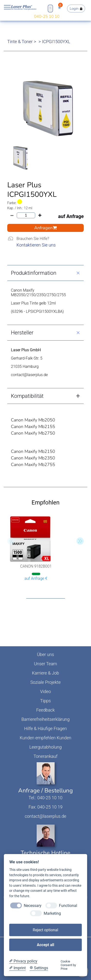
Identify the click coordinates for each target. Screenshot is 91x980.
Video (45, 691)
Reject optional (45, 930)
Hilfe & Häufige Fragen (46, 728)
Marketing (52, 913)
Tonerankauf (45, 756)
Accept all (45, 945)
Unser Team (45, 664)
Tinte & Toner (20, 42)
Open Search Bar (50, 8)
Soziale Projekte (45, 682)
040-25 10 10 (47, 16)
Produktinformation (34, 273)
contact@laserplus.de (45, 816)
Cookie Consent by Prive (68, 965)
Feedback (45, 710)
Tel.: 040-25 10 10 (45, 798)
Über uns (45, 654)
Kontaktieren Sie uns (36, 245)
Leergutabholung (45, 747)
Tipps (46, 701)
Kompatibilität (27, 396)
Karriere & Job (45, 673)
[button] (80, 541)
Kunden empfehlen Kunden (45, 738)
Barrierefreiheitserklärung (45, 719)
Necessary (33, 906)
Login (76, 8)
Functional (68, 906)
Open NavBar (7, 7)
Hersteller (22, 333)
